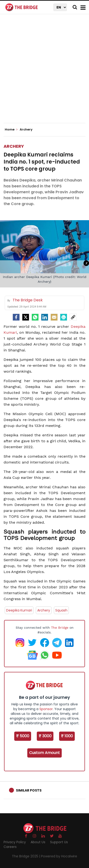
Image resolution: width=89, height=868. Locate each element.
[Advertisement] (44, 73)
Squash (61, 610)
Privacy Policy (15, 842)
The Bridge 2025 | (26, 856)
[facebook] (16, 317)
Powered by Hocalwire (59, 856)
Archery (14, 146)
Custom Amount (44, 753)
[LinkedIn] (45, 317)
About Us (38, 842)
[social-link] (73, 317)
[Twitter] (26, 317)
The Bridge (60, 628)
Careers (10, 847)
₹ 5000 (23, 736)
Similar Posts (29, 790)
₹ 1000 (67, 736)
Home (11, 130)
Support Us (59, 842)
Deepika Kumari (19, 610)
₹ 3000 (45, 736)
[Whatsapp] (35, 317)
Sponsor (46, 709)
